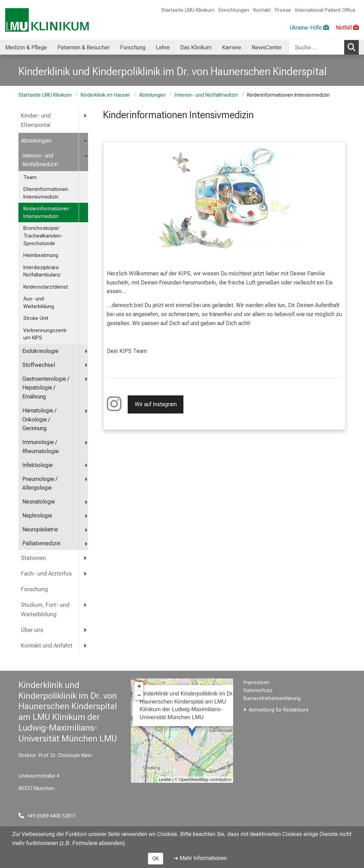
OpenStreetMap (194, 780)
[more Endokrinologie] (86, 351)
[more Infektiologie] (86, 465)
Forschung (34, 589)
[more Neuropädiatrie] (86, 530)
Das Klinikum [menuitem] (196, 47)
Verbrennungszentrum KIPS (45, 334)
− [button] (139, 696)
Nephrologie (37, 516)
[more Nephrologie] (86, 516)
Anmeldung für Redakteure (279, 710)
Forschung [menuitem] (133, 47)
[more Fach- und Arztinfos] (86, 574)
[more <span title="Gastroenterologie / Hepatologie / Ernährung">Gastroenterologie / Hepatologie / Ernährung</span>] (86, 379)
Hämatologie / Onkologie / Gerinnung (39, 419)
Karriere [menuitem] (232, 47)
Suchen (353, 47)
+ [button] (139, 686)
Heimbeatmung (41, 255)
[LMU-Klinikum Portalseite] (47, 20)
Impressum (256, 682)
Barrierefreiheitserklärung (272, 698)
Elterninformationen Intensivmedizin (46, 193)
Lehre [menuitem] (163, 47)
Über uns (32, 630)
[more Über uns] (86, 630)
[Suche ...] (317, 47)
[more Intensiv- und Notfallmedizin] (87, 156)
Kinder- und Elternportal (36, 120)
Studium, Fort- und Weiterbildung (45, 610)
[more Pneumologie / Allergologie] (86, 479)
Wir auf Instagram (155, 404)
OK (156, 859)
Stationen (33, 558)
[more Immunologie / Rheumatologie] (86, 443)
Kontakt (262, 10)
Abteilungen (152, 95)
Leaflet (165, 780)
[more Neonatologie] (86, 502)
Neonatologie (39, 502)
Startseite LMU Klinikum (188, 10)
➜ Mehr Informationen (200, 858)
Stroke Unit (36, 318)
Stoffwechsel (39, 365)
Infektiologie (38, 465)
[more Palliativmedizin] (86, 544)
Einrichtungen (234, 10)
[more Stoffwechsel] (86, 365)
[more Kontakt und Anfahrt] (86, 646)
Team (30, 178)
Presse (283, 10)
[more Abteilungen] (86, 141)
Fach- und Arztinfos (46, 574)
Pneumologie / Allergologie (40, 484)
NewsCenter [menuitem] (267, 47)
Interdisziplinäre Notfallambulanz (42, 271)
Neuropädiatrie (40, 529)
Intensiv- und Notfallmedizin (206, 95)
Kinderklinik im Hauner (105, 95)
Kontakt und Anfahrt (47, 646)
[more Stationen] (86, 558)
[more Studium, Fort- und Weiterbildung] (86, 605)
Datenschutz (258, 690)
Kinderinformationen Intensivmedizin (46, 213)
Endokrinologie (40, 351)
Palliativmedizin (41, 543)
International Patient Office (325, 10)
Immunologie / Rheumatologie (41, 447)
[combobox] (324, 47)
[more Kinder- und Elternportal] (86, 116)
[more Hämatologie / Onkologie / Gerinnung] (86, 411)
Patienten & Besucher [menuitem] (84, 47)
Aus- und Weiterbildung (39, 303)
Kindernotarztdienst (46, 287)
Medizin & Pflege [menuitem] (26, 47)
